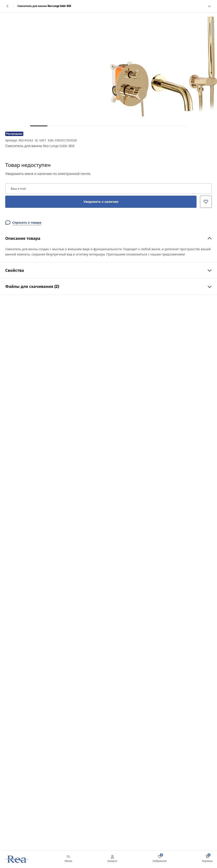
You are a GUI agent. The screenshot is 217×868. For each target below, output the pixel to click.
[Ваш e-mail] (108, 189)
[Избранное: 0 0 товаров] (160, 859)
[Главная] (17, 859)
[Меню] (68, 859)
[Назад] (8, 6)
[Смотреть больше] (209, 6)
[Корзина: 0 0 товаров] (207, 859)
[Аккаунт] (112, 859)
